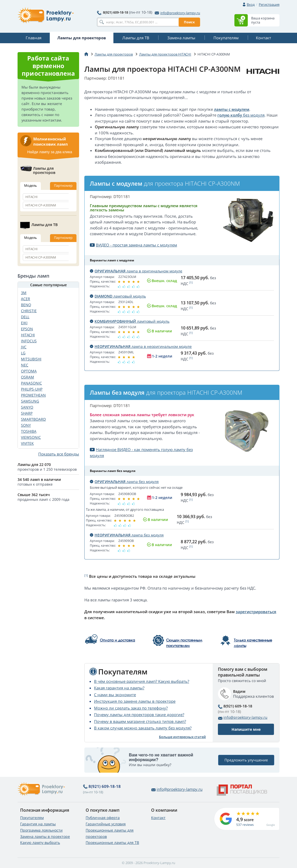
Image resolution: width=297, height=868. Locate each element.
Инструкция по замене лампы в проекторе (135, 701)
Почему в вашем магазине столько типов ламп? (140, 721)
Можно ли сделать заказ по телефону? (131, 708)
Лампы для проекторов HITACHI (165, 54)
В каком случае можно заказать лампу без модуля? (143, 728)
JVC (24, 347)
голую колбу (230, 115)
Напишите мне (246, 729)
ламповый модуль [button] (118, 296)
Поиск (189, 22)
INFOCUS (29, 341)
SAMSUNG (30, 401)
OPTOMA (29, 371)
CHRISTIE (29, 311)
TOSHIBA (29, 431)
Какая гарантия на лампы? (119, 688)
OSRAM (27, 377)
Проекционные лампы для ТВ (112, 842)
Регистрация (269, 4)
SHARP (27, 413)
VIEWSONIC (31, 437)
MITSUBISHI (31, 359)
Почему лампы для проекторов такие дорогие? (139, 715)
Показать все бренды (59, 454)
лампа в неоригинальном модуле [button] (141, 346)
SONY (26, 425)
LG (23, 353)
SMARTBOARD (33, 419)
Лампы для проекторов (114, 54)
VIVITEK (27, 443)
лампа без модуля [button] (124, 482)
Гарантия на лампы (38, 824)
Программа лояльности (41, 830)
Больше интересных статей (182, 737)
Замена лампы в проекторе (45, 836)
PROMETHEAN (33, 395)
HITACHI (28, 335)
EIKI (24, 323)
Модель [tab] (31, 185)
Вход (251, 4)
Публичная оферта (103, 818)
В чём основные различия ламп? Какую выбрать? (142, 681)
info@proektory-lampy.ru (177, 13)
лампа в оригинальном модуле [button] (136, 271)
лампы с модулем (232, 109)
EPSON (27, 329)
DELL (25, 317)
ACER (26, 299)
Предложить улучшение (246, 760)
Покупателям (32, 818)
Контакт (158, 818)
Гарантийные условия (106, 824)
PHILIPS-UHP (32, 389)
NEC (25, 365)
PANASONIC (31, 383)
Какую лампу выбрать (40, 842)
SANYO (27, 407)
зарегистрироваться (256, 612)
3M (24, 293)
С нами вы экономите (115, 695)
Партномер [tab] (63, 185)
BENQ (26, 305)
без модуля (253, 115)
